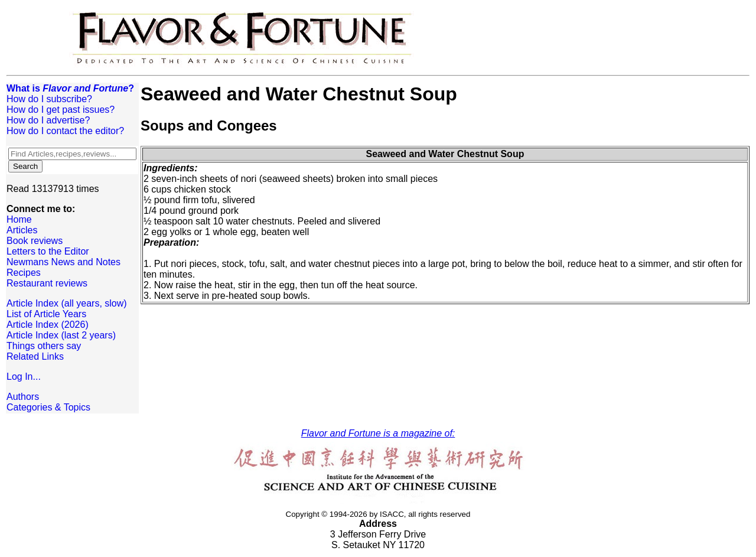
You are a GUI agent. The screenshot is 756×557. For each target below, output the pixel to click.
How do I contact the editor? (65, 131)
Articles (22, 230)
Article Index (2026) (48, 325)
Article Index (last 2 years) (61, 335)
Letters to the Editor (48, 251)
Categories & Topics (48, 407)
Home (19, 219)
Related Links (35, 356)
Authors (23, 397)
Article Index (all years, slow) (67, 303)
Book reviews (35, 241)
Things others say (44, 346)
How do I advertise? (48, 120)
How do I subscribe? (49, 99)
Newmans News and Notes (63, 262)
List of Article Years (46, 314)
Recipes (24, 273)
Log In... (24, 377)
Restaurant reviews (47, 283)
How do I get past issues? (61, 110)
